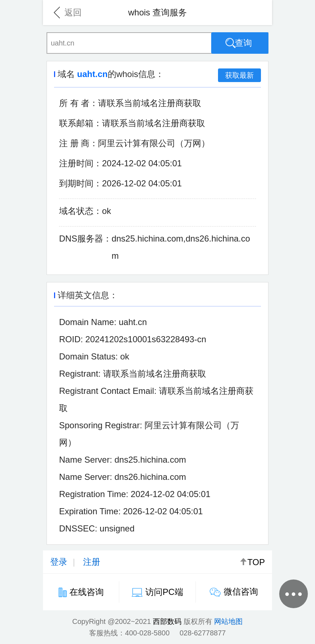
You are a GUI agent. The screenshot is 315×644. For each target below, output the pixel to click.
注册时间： (81, 163)
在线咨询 (87, 592)
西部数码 (167, 621)
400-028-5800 (147, 633)
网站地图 (228, 621)
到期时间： (81, 183)
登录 (59, 562)
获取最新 (239, 75)
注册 (92, 562)
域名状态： (81, 211)
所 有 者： (79, 103)
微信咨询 (241, 591)
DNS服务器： (85, 238)
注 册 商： (79, 143)
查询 (239, 43)
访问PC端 (164, 592)
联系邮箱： (81, 123)
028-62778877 (203, 633)
